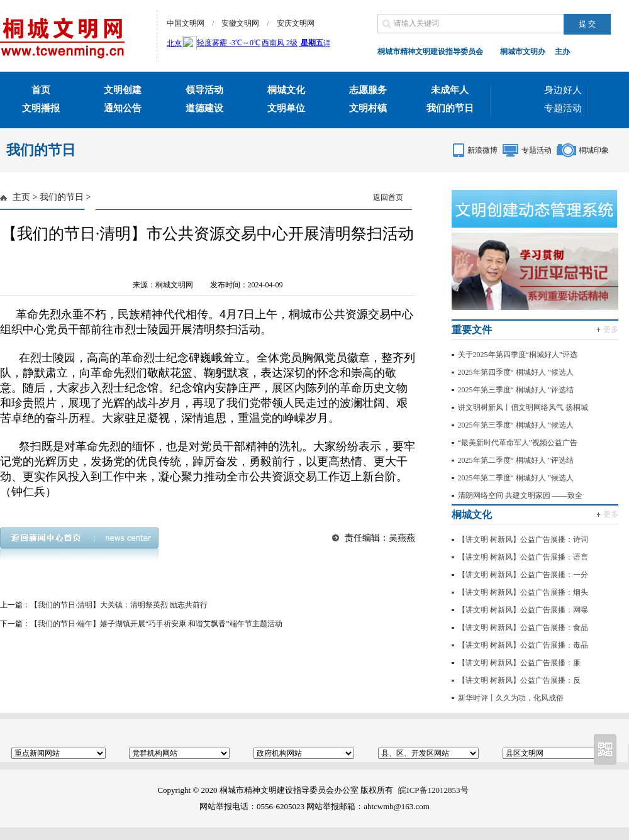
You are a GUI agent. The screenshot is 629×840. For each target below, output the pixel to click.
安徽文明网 (240, 23)
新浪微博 (482, 150)
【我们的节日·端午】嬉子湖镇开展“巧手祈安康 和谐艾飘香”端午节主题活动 (156, 624)
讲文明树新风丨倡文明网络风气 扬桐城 (523, 407)
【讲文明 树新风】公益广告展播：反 (519, 680)
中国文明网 (186, 23)
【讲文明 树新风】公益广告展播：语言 (523, 557)
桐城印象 (594, 150)
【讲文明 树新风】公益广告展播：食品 (523, 627)
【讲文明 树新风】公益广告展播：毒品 (523, 645)
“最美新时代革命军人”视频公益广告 (518, 443)
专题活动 (563, 108)
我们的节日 (62, 197)
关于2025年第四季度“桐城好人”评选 (518, 355)
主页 (21, 197)
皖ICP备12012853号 (433, 790)
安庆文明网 (296, 23)
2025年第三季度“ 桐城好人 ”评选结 (516, 390)
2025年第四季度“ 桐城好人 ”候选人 (516, 372)
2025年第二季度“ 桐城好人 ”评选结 (516, 460)
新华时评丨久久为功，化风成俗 (511, 698)
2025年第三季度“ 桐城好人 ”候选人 (516, 425)
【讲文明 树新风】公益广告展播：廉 (519, 663)
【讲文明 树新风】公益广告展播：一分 (523, 575)
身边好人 (563, 90)
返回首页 (388, 197)
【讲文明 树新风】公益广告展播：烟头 (523, 592)
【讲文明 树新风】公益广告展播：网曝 (523, 610)
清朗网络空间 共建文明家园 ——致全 (520, 495)
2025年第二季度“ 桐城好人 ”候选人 (516, 478)
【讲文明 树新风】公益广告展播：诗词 (523, 539)
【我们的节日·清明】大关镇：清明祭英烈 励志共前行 (119, 605)
